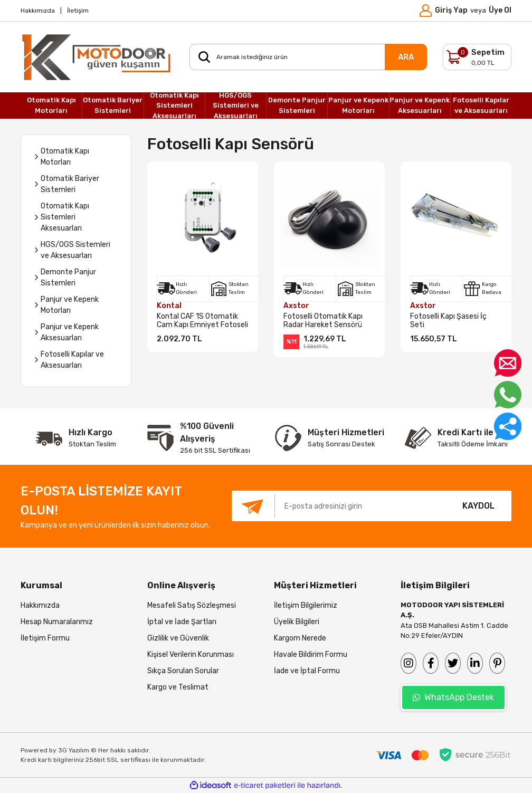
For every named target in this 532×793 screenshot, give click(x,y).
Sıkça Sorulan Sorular (183, 671)
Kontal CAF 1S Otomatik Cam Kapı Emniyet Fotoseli (202, 321)
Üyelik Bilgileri (297, 622)
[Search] (308, 57)
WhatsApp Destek (453, 697)
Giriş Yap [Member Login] (451, 10)
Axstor (296, 306)
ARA (406, 57)
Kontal (169, 306)
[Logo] (97, 57)
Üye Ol (500, 10)
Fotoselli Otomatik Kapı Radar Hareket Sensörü (323, 321)
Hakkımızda (38, 11)
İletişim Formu (45, 638)
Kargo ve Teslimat (178, 687)
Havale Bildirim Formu (311, 655)
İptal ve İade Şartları (182, 622)
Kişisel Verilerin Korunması (191, 655)
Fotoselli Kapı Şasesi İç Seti (448, 321)
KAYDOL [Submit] (478, 506)
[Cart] (477, 57)
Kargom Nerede (300, 638)
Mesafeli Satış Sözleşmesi (192, 605)
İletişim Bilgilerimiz (306, 605)
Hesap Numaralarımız (57, 622)
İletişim (78, 11)
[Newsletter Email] (339, 506)
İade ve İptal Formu (307, 671)
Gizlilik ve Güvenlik (178, 638)
